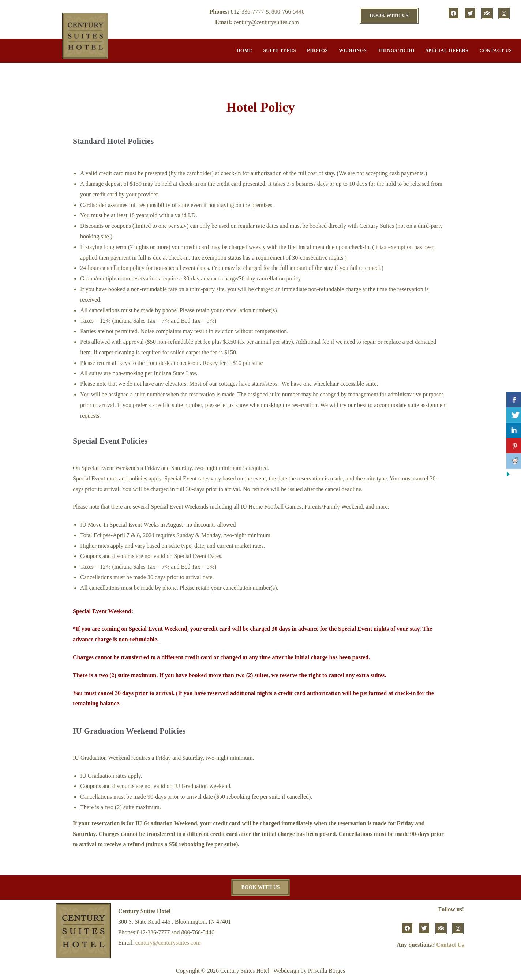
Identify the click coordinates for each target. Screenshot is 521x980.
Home (244, 50)
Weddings (353, 50)
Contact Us (496, 50)
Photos (317, 50)
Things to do (396, 50)
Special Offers (447, 50)
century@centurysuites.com (168, 943)
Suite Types (280, 50)
